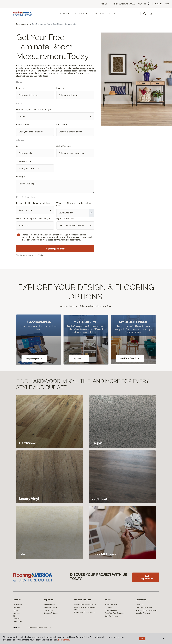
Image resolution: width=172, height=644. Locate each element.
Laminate (16, 613)
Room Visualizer (49, 604)
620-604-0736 (162, 4)
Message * (21, 177)
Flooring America (22, 24)
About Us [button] (98, 14)
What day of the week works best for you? (74, 204)
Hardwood (17, 607)
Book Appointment (145, 577)
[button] (145, 14)
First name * (22, 88)
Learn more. (64, 640)
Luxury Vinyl (17, 604)
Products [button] (64, 14)
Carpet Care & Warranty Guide (85, 604)
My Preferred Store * (66, 218)
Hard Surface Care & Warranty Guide (85, 608)
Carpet (15, 610)
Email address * (64, 125)
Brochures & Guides (51, 613)
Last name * (62, 88)
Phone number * (24, 125)
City (18, 146)
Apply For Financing (143, 613)
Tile (14, 616)
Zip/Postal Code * (24, 161)
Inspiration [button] (81, 14)
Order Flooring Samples (144, 607)
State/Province (64, 146)
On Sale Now (18, 622)
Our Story (108, 607)
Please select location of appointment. (34, 203)
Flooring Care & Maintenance (84, 612)
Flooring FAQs (48, 610)
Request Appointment (55, 249)
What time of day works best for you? (34, 218)
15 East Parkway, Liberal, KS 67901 (38, 628)
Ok (142, 639)
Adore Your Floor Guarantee (115, 613)
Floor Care (17, 619)
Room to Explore (111, 604)
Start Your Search (130, 358)
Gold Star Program (112, 616)
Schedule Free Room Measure (146, 610)
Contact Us (114, 14)
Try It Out (79, 358)
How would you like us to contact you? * (35, 109)
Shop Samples (34, 359)
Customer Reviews (112, 610)
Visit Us (104, 4)
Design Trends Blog (51, 607)
